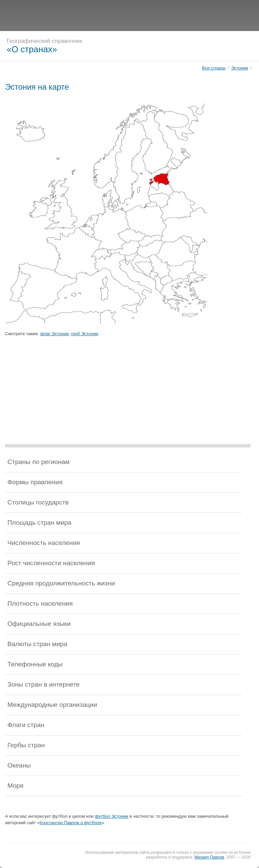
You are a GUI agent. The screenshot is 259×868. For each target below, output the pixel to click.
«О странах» (32, 49)
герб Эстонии (85, 334)
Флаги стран (26, 725)
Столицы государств (38, 502)
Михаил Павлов (209, 857)
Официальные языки (39, 624)
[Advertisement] (129, 15)
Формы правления (35, 482)
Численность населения (44, 543)
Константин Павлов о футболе (70, 823)
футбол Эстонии (111, 816)
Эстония (239, 68)
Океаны (19, 765)
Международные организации (52, 705)
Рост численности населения (51, 563)
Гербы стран (26, 745)
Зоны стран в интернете (44, 684)
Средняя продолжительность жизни (61, 583)
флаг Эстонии (54, 334)
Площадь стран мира (39, 523)
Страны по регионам (38, 462)
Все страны (214, 68)
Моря (16, 786)
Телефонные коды (35, 664)
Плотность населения (40, 603)
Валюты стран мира (37, 644)
